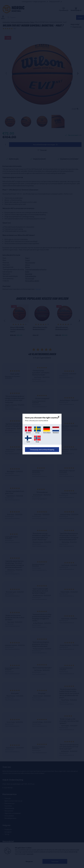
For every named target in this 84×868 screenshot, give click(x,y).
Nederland (56, 433)
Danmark (28, 433)
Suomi (28, 442)
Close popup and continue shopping (42, 450)
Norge (37, 442)
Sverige (37, 433)
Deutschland (47, 433)
